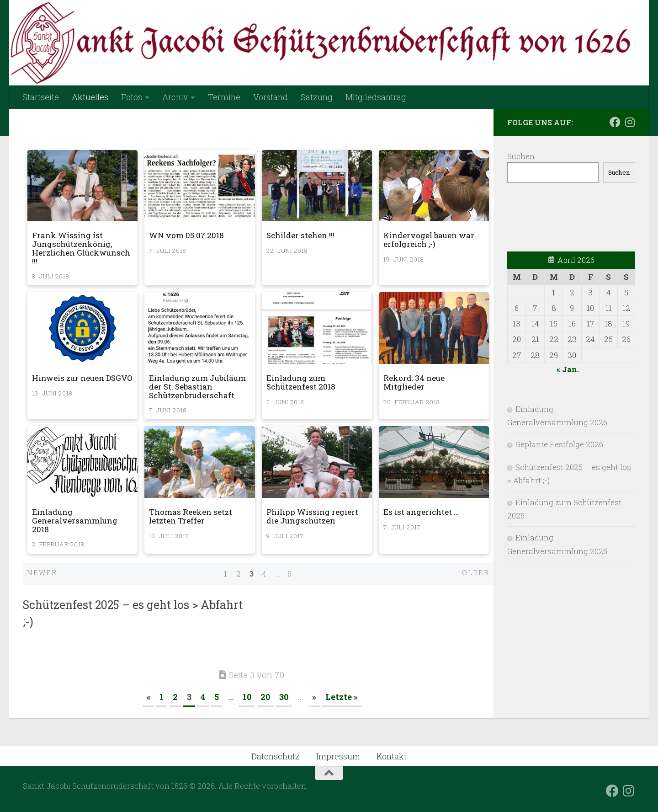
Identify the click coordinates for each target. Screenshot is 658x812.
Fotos (132, 97)
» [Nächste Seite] (314, 697)
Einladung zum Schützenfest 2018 (301, 382)
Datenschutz (276, 756)
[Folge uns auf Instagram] (630, 122)
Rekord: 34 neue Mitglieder (414, 382)
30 (284, 697)
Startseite (41, 97)
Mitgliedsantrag (376, 97)
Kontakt (392, 756)
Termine (224, 97)
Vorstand (271, 97)
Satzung (317, 97)
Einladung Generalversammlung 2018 (75, 520)
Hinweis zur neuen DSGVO (82, 378)
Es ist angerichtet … (421, 512)
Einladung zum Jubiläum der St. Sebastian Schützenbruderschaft (197, 386)
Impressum (338, 756)
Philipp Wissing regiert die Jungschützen (312, 516)
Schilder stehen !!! (300, 235)
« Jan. (568, 369)
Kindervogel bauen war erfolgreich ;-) (429, 240)
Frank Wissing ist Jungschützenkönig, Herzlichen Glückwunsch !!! (81, 248)
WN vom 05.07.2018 (186, 235)
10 (247, 697)
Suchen (521, 156)
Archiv (175, 97)
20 (265, 697)
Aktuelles (90, 97)
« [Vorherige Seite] (149, 697)
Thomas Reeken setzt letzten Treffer (191, 516)
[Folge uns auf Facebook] (615, 122)
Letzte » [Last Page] (342, 697)
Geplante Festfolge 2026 (559, 444)
